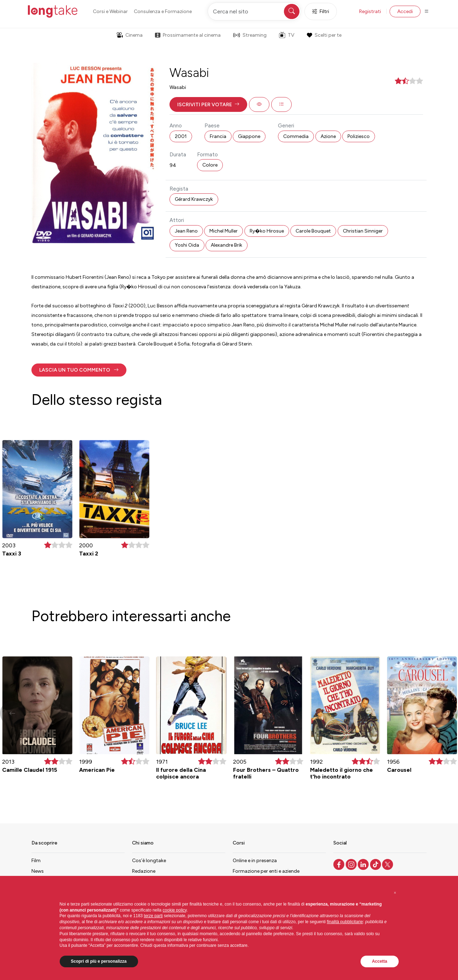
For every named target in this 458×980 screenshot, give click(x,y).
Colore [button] (210, 165)
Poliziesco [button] (359, 136)
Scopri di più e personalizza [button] (99, 961)
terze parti (153, 916)
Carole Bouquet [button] (313, 231)
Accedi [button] (405, 11)
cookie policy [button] (175, 910)
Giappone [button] (249, 136)
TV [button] (287, 35)
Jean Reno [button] (186, 231)
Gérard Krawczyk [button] (194, 199)
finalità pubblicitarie (345, 922)
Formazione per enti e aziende (266, 871)
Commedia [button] (296, 136)
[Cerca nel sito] (254, 11)
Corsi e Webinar (110, 11)
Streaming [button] (250, 35)
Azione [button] (328, 136)
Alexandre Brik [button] (227, 245)
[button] (208, 104)
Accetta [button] (379, 961)
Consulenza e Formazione (163, 11)
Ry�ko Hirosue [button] (267, 231)
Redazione (144, 871)
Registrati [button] (370, 11)
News (38, 871)
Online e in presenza (255, 861)
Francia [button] (218, 136)
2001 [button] (181, 136)
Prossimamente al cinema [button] (188, 35)
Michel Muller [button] (224, 231)
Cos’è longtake (149, 861)
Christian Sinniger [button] (363, 231)
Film (36, 861)
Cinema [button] (130, 35)
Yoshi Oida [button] (187, 245)
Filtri (321, 11)
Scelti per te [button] (324, 35)
